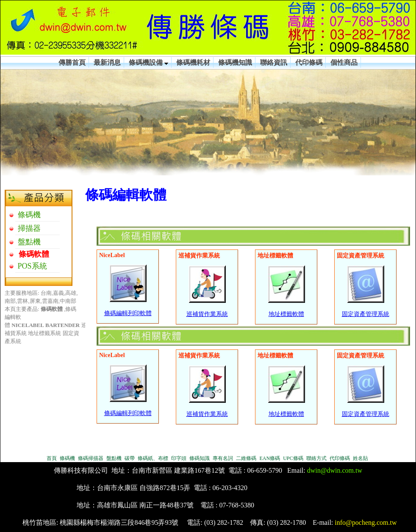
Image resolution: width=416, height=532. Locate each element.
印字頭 (179, 458)
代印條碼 (309, 62)
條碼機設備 (148, 62)
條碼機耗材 (193, 62)
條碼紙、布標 (153, 458)
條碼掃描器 (91, 458)
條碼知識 (200, 458)
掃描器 (28, 228)
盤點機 (28, 242)
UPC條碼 (293, 458)
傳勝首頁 (72, 62)
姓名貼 (361, 458)
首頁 (52, 458)
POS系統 (31, 266)
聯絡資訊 (274, 62)
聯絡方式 (316, 458)
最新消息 (107, 62)
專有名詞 (223, 458)
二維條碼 (246, 458)
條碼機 (28, 215)
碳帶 (130, 458)
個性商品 (344, 62)
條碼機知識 (235, 62)
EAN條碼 (270, 458)
